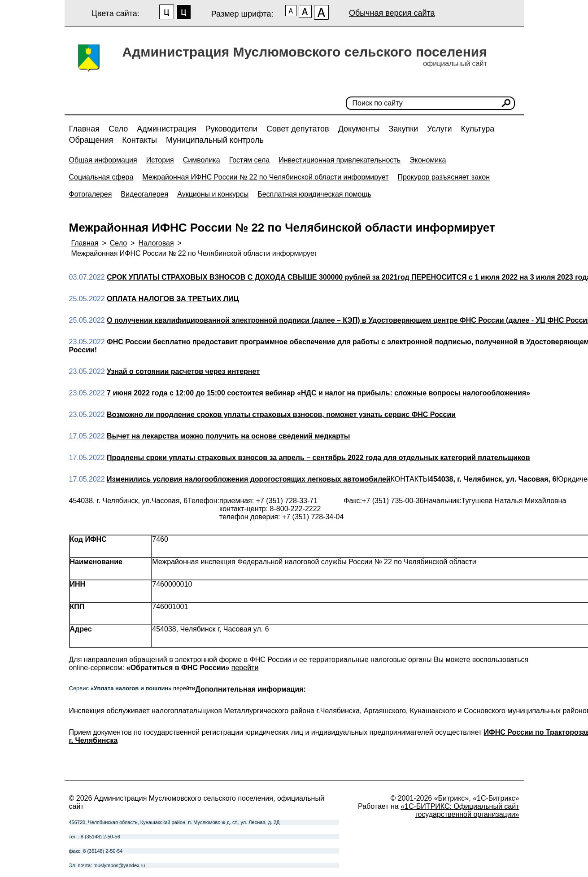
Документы (359, 129)
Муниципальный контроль (215, 140)
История (160, 160)
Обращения (91, 140)
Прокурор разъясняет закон (444, 177)
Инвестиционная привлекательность (340, 160)
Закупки (403, 129)
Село (118, 129)
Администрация (166, 129)
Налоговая (156, 243)
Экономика (428, 160)
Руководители (231, 129)
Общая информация (103, 160)
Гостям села (250, 160)
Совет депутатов (298, 129)
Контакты (139, 140)
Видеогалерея (144, 194)
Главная (85, 129)
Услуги (439, 129)
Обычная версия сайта (392, 13)
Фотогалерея (91, 194)
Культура (477, 129)
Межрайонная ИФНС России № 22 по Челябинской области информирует (265, 177)
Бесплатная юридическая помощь (314, 194)
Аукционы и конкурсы (213, 194)
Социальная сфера (101, 177)
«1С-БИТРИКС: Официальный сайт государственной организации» (460, 810)
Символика (202, 160)
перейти (245, 668)
